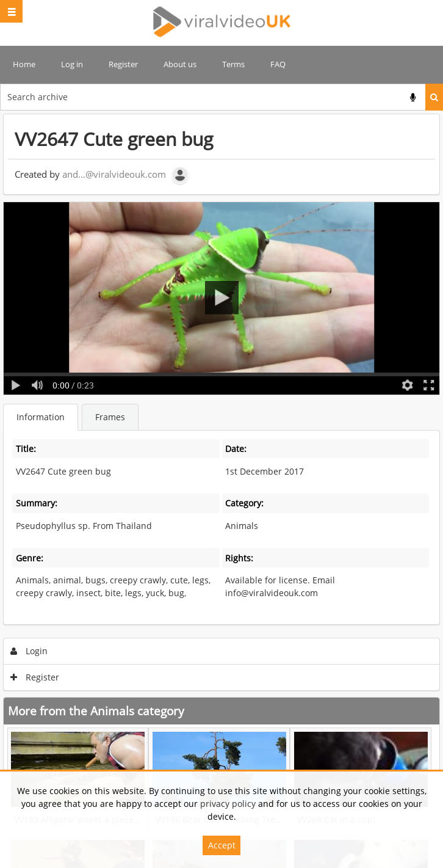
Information (41, 417)
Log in (72, 64)
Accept (222, 845)
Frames (110, 417)
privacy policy (228, 804)
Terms (233, 64)
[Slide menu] (11, 11)
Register (123, 64)
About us (180, 64)
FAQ (278, 64)
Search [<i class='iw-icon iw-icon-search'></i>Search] (434, 97)
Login (29, 651)
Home (24, 64)
